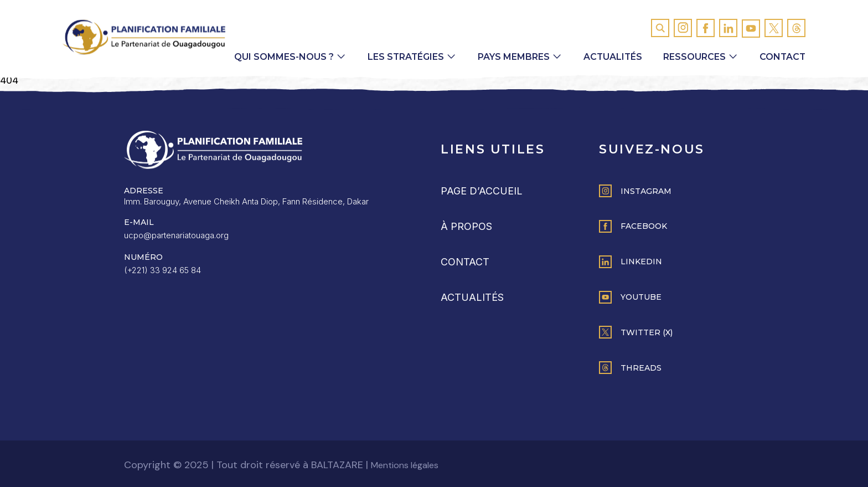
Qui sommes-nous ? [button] (281, 57)
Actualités (611, 57)
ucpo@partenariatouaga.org (176, 235)
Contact (782, 57)
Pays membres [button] (512, 57)
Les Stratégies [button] (403, 57)
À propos (466, 226)
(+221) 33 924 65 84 (162, 270)
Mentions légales (405, 465)
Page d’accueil (482, 191)
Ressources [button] (693, 57)
